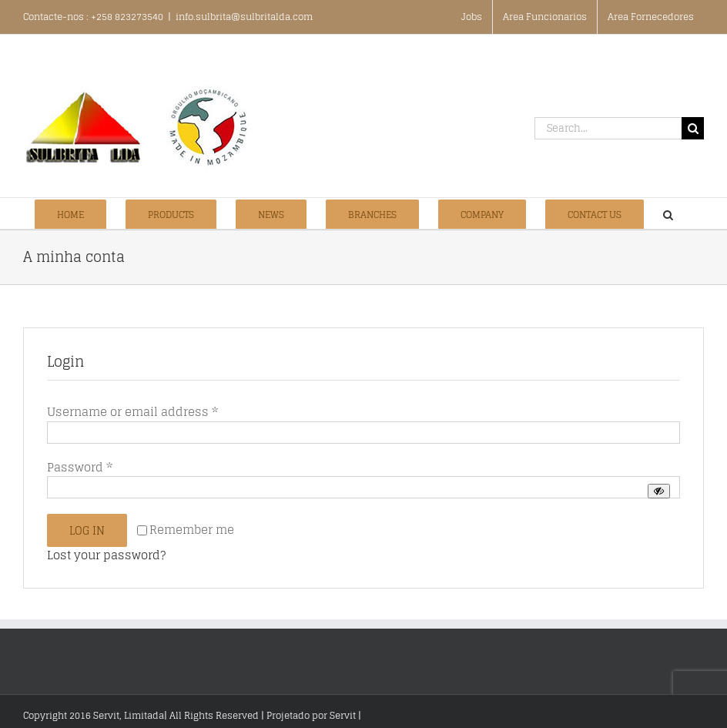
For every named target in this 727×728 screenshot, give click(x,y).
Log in (87, 530)
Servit (343, 715)
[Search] (693, 128)
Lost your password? (106, 555)
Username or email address (132, 412)
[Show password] (659, 491)
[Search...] (608, 128)
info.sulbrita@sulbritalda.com (244, 17)
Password (80, 467)
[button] (668, 213)
